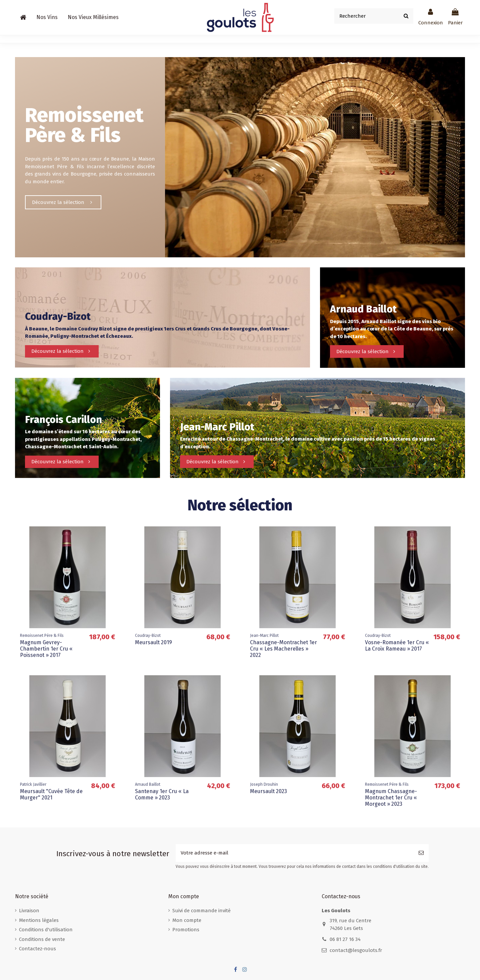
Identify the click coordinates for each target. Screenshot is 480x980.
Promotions (186, 930)
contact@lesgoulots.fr (356, 950)
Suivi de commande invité (201, 911)
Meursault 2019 (153, 642)
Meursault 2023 (268, 791)
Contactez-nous (37, 949)
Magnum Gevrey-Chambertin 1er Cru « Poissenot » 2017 (46, 649)
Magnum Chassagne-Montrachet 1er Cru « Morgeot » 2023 (391, 798)
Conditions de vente (42, 939)
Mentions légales (39, 920)
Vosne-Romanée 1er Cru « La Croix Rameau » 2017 (397, 646)
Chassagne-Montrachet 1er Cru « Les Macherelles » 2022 (283, 649)
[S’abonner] (421, 853)
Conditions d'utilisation (46, 930)
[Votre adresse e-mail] (295, 853)
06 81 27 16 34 (345, 939)
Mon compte (187, 920)
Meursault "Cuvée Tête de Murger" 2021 (51, 794)
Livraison (29, 911)
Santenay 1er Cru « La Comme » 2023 (162, 794)
